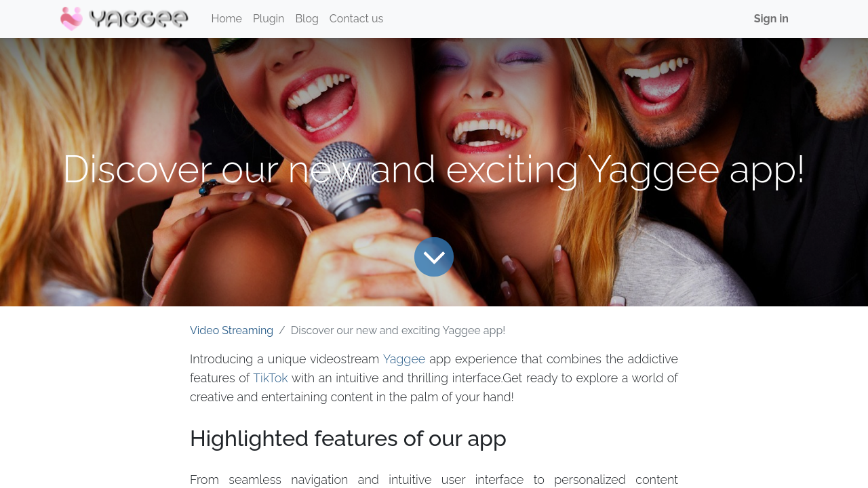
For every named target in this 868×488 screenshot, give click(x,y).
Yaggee (405, 359)
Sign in (771, 19)
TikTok (271, 378)
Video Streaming (232, 330)
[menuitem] (227, 19)
